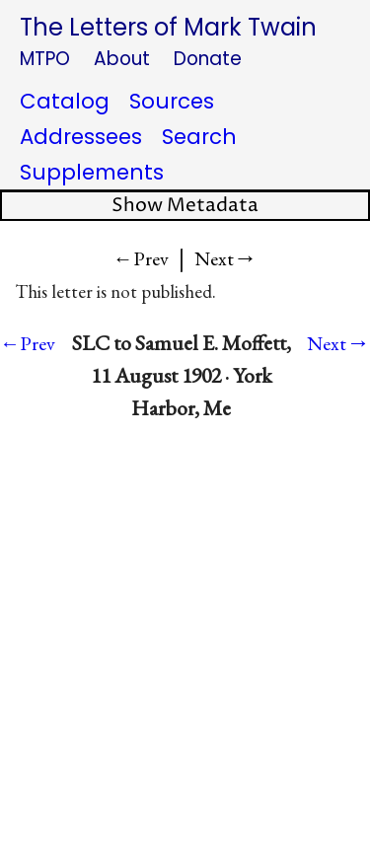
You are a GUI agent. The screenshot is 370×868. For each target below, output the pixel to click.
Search (199, 137)
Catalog (65, 101)
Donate (208, 59)
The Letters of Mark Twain (168, 27)
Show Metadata (185, 206)
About (122, 59)
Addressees (81, 137)
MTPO (45, 59)
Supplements (92, 172)
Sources (172, 101)
